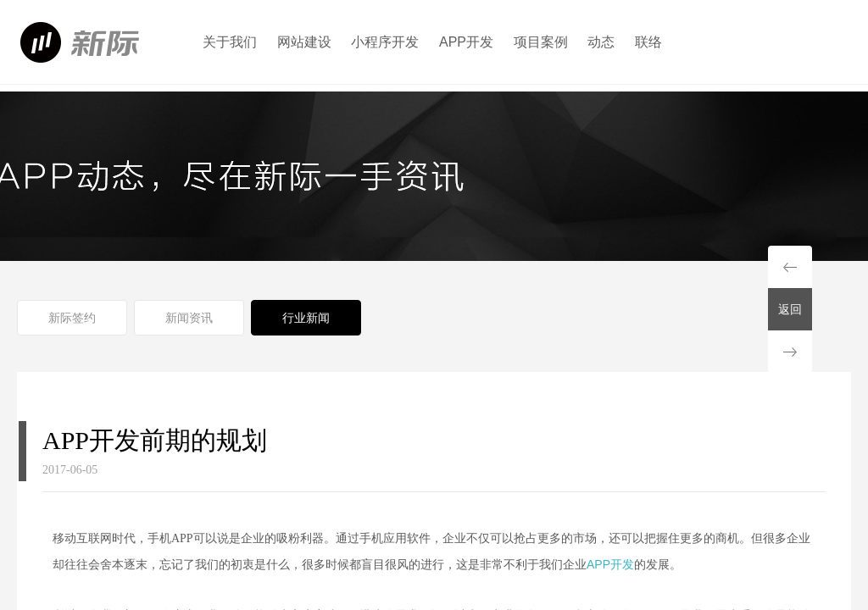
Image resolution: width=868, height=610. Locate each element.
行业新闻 (306, 318)
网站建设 (304, 42)
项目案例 (541, 42)
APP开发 (466, 42)
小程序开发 (385, 42)
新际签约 (72, 318)
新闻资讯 (189, 318)
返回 (790, 309)
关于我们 (230, 42)
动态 (601, 42)
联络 (648, 42)
